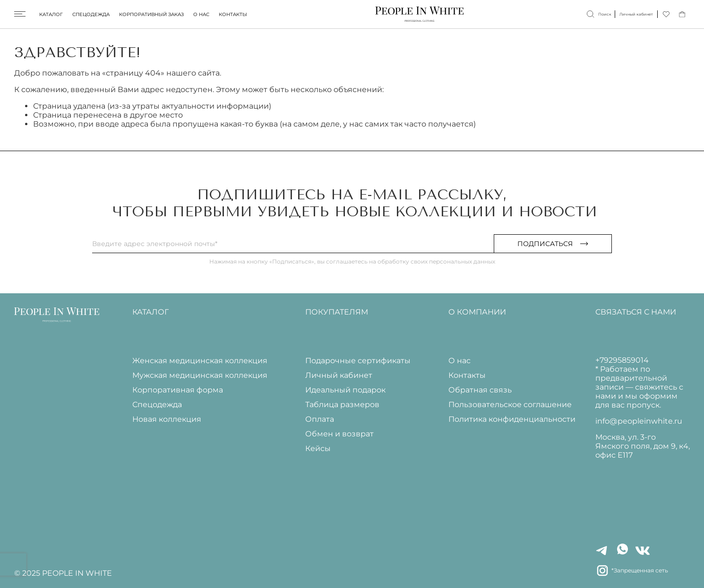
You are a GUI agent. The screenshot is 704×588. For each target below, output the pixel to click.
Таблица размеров (342, 405)
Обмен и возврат (339, 434)
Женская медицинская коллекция (200, 361)
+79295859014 (622, 360)
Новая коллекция (167, 419)
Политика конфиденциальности (512, 419)
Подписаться (553, 244)
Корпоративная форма (178, 390)
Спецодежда (91, 14)
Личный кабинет (339, 375)
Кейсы (318, 448)
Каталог (51, 14)
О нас (201, 14)
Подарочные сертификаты (358, 361)
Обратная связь (480, 390)
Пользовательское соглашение (510, 405)
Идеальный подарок (345, 390)
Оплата (320, 419)
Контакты (233, 14)
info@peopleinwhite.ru (639, 421)
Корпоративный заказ (151, 14)
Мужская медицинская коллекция (200, 375)
